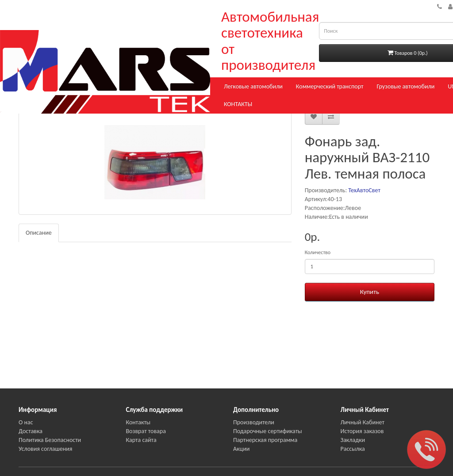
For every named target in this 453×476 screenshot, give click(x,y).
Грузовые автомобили (405, 86)
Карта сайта (141, 440)
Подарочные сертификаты (268, 431)
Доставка (31, 431)
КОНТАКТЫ (238, 104)
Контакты (138, 422)
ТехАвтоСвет (364, 190)
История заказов (362, 431)
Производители (254, 422)
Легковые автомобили (253, 86)
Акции (241, 449)
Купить (370, 292)
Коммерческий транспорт (330, 86)
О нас (26, 422)
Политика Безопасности (50, 440)
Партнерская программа (265, 440)
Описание (39, 233)
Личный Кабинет (363, 422)
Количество (318, 252)
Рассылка (353, 449)
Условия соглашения (45, 449)
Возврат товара (146, 431)
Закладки (353, 440)
